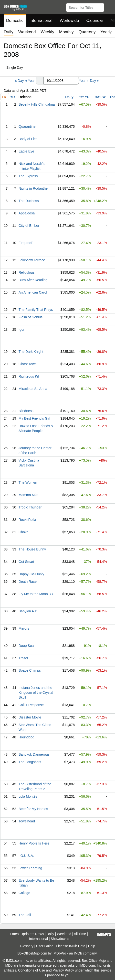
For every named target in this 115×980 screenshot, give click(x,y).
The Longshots (30, 762)
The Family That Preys (36, 310)
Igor (21, 329)
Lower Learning (30, 868)
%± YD (84, 97)
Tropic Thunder (30, 507)
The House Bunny (32, 549)
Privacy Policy (63, 970)
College (24, 893)
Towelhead (27, 821)
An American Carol (33, 292)
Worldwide (69, 21)
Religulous (26, 272)
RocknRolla (27, 520)
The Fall (25, 915)
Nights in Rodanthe (33, 188)
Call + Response (31, 705)
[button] (109, 7)
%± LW (100, 97)
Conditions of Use (32, 970)
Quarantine (27, 127)
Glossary (26, 946)
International (41, 21)
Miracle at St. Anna (33, 389)
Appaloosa (27, 213)
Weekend (27, 32)
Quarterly (87, 32)
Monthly (66, 32)
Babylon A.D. (28, 611)
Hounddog (26, 737)
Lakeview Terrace (32, 260)
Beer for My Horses (33, 809)
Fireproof (25, 243)
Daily (69, 97)
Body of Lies (28, 139)
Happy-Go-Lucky (31, 574)
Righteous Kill (29, 376)
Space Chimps (30, 670)
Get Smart (26, 562)
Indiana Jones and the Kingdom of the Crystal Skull (36, 693)
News (39, 934)
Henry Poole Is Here (34, 843)
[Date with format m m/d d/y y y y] (61, 81)
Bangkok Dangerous (34, 754)
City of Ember (29, 226)
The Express (28, 176)
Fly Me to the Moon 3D (36, 594)
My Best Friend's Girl (34, 418)
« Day (19, 81)
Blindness (26, 411)
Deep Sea (26, 646)
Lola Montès (28, 796)
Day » (94, 81)
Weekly (47, 32)
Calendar (95, 21)
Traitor (23, 658)
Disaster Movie (30, 717)
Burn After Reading (33, 280)
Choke (23, 532)
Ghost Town (28, 364)
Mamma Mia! (28, 495)
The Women (28, 482)
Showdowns (60, 939)
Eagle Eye (26, 151)
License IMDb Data (71, 946)
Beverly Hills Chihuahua (37, 104)
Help (92, 946)
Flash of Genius (31, 317)
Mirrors (24, 628)
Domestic (15, 21)
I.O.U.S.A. (26, 856)
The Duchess (29, 201)
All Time (80, 934)
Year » (84, 81)
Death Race (28, 582)
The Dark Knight (31, 352)
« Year (30, 81)
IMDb (78, 953)
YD (12, 97)
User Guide (45, 946)
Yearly (106, 32)
